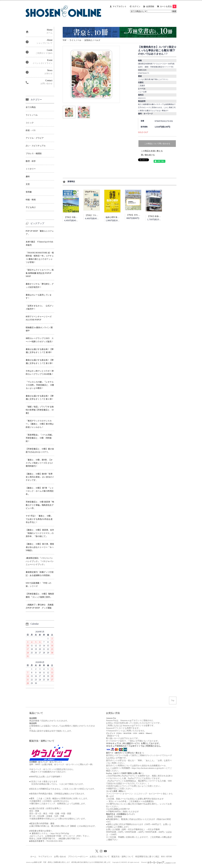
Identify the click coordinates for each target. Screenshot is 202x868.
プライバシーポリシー (78, 857)
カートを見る (168, 6)
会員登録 (150, 6)
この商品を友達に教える (152, 151)
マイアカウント (120, 6)
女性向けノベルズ (92, 40)
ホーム (33, 857)
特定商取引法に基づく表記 (147, 857)
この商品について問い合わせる (157, 144)
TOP (65, 40)
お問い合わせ (60, 857)
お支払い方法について (100, 857)
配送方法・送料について (123, 857)
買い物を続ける (148, 155)
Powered (159, 862)
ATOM (169, 857)
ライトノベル (75, 40)
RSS (163, 857)
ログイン (136, 6)
